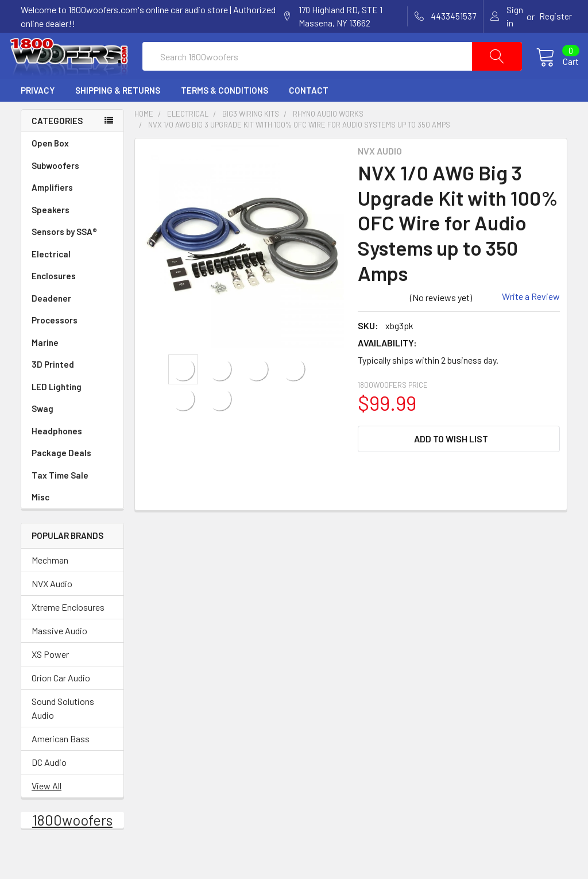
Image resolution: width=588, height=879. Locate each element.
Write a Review (531, 319)
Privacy (38, 114)
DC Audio (49, 785)
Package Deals (61, 476)
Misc (40, 521)
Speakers (72, 234)
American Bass (61, 762)
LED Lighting (72, 410)
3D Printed (53, 388)
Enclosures (72, 300)
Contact (309, 114)
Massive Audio (59, 654)
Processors (72, 344)
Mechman (50, 583)
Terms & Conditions (225, 114)
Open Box (50, 167)
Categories (57, 144)
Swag (72, 432)
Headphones (57, 454)
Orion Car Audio (61, 701)
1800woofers (72, 843)
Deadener (72, 322)
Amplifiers (72, 211)
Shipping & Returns (118, 114)
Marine (72, 366)
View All (47, 809)
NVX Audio (52, 606)
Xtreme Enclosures (68, 630)
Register (556, 16)
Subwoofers (72, 189)
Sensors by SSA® (72, 255)
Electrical (72, 278)
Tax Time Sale (60, 499)
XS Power (50, 677)
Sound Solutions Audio (63, 731)
